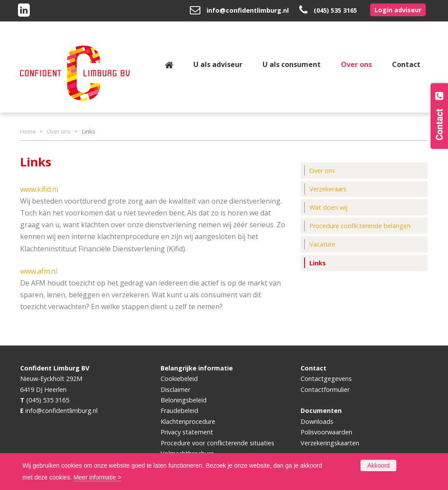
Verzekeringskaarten (330, 443)
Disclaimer (175, 390)
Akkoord (378, 465)
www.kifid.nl (39, 189)
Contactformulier (325, 390)
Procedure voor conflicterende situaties (217, 443)
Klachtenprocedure (188, 421)
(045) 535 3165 (335, 10)
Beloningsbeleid (184, 400)
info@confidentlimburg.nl (248, 10)
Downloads (317, 421)
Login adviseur (398, 10)
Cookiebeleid (179, 379)
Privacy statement (187, 432)
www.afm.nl (39, 271)
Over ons (59, 131)
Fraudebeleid (179, 411)
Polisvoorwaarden (326, 432)
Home (28, 131)
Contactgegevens (326, 379)
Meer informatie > (97, 477)
